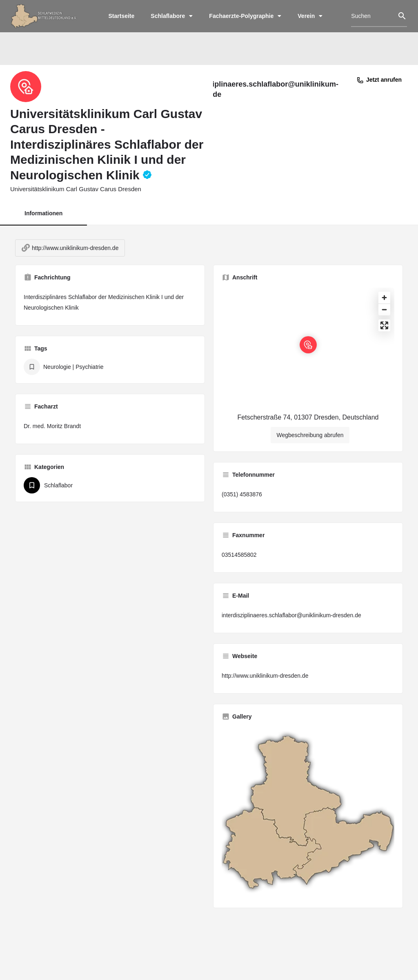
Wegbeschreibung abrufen (310, 443)
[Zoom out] (384, 317)
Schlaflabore (172, 16)
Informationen (43, 215)
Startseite (122, 16)
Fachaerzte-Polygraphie (245, 16)
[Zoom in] (384, 305)
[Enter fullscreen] (384, 333)
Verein (310, 16)
